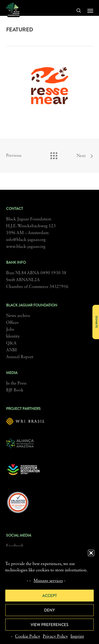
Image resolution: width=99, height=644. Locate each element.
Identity (13, 337)
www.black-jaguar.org (26, 247)
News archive (18, 316)
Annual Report (20, 357)
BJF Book (15, 390)
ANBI (11, 350)
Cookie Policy (28, 637)
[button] (91, 553)
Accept (49, 596)
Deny (49, 610)
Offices (12, 323)
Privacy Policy (55, 637)
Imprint (77, 637)
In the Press (16, 383)
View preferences (49, 625)
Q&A (11, 343)
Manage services (48, 581)
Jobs (10, 330)
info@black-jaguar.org (26, 240)
